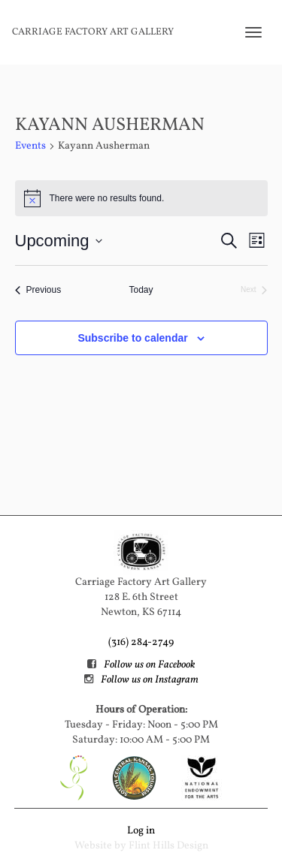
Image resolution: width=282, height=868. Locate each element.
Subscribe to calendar (132, 338)
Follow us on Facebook (149, 665)
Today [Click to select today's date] (141, 290)
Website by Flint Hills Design (141, 846)
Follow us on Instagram (150, 680)
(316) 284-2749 (141, 642)
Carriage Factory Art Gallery (93, 32)
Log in (141, 831)
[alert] (141, 198)
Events (30, 146)
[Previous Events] (38, 290)
